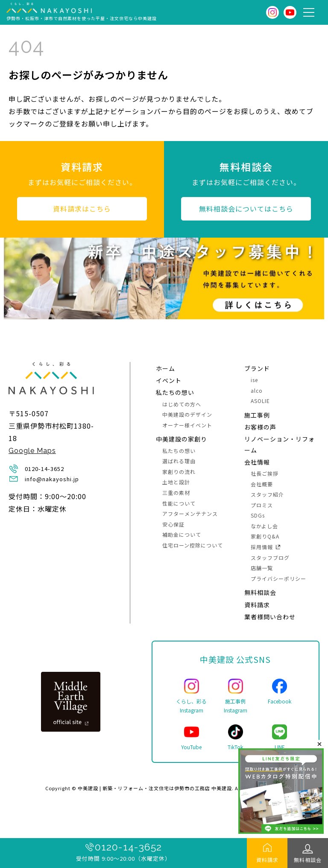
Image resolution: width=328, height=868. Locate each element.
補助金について (182, 534)
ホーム (165, 368)
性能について (179, 503)
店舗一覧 (262, 568)
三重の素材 (176, 493)
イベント (169, 380)
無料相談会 (308, 860)
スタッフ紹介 (267, 494)
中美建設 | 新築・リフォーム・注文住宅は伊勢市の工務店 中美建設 (155, 788)
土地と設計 (176, 482)
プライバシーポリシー (278, 578)
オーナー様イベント (187, 425)
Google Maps (32, 451)
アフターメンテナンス (190, 513)
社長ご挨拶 (265, 473)
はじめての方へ (182, 404)
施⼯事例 (257, 415)
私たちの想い (175, 392)
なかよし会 (264, 526)
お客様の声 (260, 427)
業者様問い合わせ (270, 617)
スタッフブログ (270, 558)
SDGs (258, 515)
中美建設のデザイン (187, 414)
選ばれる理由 (179, 461)
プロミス (262, 505)
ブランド (257, 368)
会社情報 (257, 462)
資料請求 (267, 860)
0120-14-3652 (128, 847)
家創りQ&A (265, 536)
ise (254, 380)
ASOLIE (260, 401)
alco (257, 390)
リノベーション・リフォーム (280, 444)
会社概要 (262, 484)
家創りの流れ (179, 472)
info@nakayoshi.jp (52, 479)
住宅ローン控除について (193, 545)
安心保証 (173, 524)
